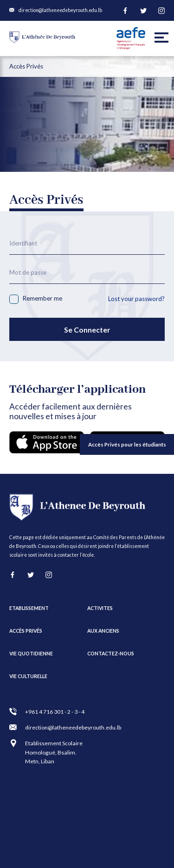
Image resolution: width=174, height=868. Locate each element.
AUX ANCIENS (103, 631)
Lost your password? (136, 299)
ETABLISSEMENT (29, 608)
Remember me (36, 299)
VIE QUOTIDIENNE (31, 654)
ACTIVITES (100, 608)
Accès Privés (26, 631)
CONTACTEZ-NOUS (111, 654)
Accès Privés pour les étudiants (127, 444)
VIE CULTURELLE (28, 676)
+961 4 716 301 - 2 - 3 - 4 (55, 712)
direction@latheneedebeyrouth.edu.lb (60, 10)
